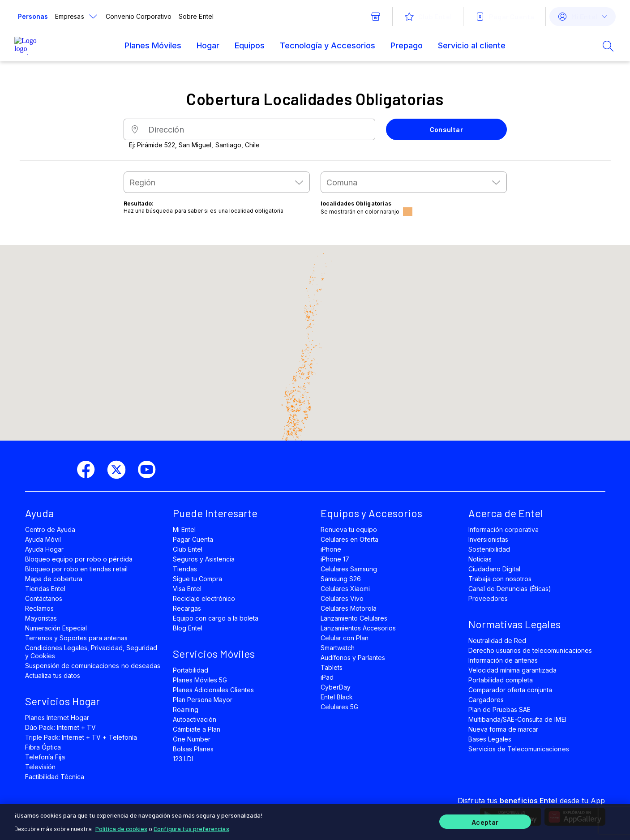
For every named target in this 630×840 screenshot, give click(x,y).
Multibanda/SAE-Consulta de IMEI (517, 719)
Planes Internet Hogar (57, 718)
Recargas (187, 608)
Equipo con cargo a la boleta (216, 618)
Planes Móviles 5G (200, 680)
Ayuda (39, 513)
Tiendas (185, 569)
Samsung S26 (341, 579)
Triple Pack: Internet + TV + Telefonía (81, 737)
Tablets (332, 667)
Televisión (40, 767)
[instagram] (181, 470)
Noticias (480, 559)
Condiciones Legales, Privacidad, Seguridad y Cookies (91, 652)
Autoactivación (195, 719)
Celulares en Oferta (350, 539)
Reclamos (39, 608)
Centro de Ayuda (50, 529)
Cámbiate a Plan (197, 729)
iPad (327, 677)
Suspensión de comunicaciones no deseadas (93, 666)
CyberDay (336, 687)
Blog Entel (188, 628)
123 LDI (183, 759)
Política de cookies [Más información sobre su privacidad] (121, 826)
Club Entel (188, 549)
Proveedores (488, 598)
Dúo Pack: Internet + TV (61, 727)
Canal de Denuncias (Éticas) (510, 589)
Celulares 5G (339, 707)
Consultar (446, 129)
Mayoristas (41, 618)
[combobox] (217, 182)
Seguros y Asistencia (204, 559)
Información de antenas (503, 660)
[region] (315, 821)
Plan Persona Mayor (203, 700)
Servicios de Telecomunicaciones (519, 749)
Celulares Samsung (349, 569)
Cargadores (486, 700)
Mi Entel (184, 529)
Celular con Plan (345, 638)
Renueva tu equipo (349, 529)
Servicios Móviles (214, 654)
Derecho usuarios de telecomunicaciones (530, 650)
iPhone (331, 549)
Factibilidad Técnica (55, 777)
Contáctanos (44, 598)
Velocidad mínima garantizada (513, 670)
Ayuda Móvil (43, 539)
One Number (192, 739)
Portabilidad (191, 670)
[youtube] (150, 470)
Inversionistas (489, 539)
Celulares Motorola (349, 608)
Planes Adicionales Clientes (214, 690)
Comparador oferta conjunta (510, 690)
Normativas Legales (514, 624)
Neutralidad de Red (497, 641)
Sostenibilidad (489, 549)
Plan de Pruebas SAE (500, 709)
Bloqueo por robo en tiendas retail (76, 569)
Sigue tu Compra (198, 579)
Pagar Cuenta (193, 539)
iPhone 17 (335, 559)
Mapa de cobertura (54, 579)
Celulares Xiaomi (345, 589)
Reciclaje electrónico (204, 598)
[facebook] (90, 470)
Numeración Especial (56, 628)
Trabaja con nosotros (500, 579)
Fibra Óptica (43, 747)
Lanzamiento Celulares (354, 618)
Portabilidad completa (501, 680)
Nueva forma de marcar (504, 729)
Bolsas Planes (193, 749)
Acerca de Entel (506, 513)
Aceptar (485, 821)
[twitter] (120, 470)
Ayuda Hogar (44, 549)
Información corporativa (504, 529)
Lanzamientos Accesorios (358, 628)
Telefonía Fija (45, 757)
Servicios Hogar (62, 701)
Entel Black (337, 697)
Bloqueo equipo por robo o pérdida (79, 559)
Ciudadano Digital (495, 569)
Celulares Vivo (342, 598)
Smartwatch (338, 648)
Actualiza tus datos (53, 675)
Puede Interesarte (215, 513)
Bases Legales (490, 739)
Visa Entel (187, 589)
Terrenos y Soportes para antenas (76, 638)
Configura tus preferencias (191, 826)
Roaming (186, 709)
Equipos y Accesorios (371, 513)
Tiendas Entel (45, 589)
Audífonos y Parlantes (353, 658)
